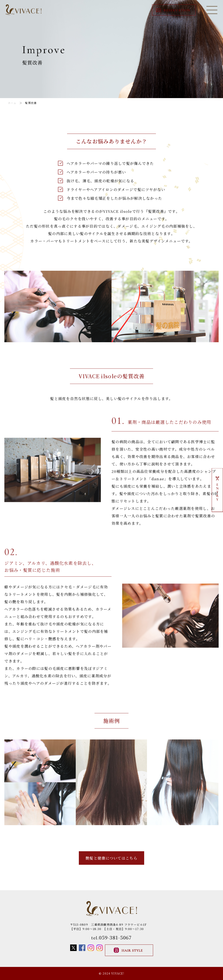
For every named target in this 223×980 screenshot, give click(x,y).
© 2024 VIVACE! (111, 973)
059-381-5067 (115, 937)
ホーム (12, 103)
